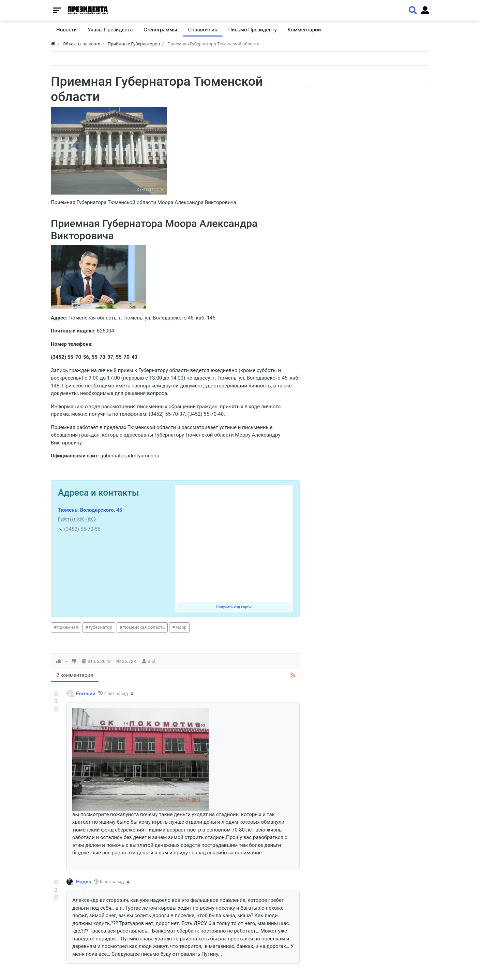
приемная (68, 627)
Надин (84, 882)
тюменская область (144, 627)
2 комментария (75, 675)
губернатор (100, 627)
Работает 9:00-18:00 (77, 519)
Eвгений (86, 694)
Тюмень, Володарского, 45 (90, 510)
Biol (152, 661)
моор (181, 627)
